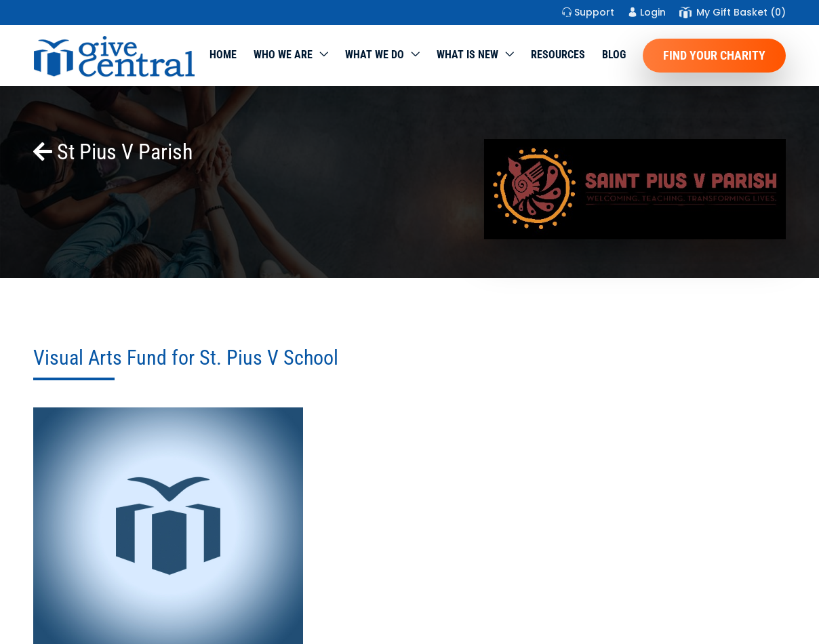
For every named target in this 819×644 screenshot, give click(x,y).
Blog (614, 55)
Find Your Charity (714, 55)
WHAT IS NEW (467, 55)
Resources (558, 55)
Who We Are (283, 55)
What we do (375, 55)
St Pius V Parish (113, 152)
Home (223, 55)
